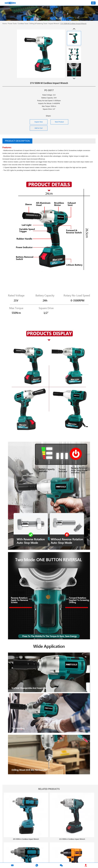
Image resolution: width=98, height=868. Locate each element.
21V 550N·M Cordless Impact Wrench (73, 24)
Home (5, 24)
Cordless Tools (23, 24)
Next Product (59, 122)
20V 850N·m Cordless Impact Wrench (26, 839)
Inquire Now (39, 122)
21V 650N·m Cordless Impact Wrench (72, 839)
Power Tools (12, 24)
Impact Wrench (54, 24)
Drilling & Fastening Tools (38, 24)
